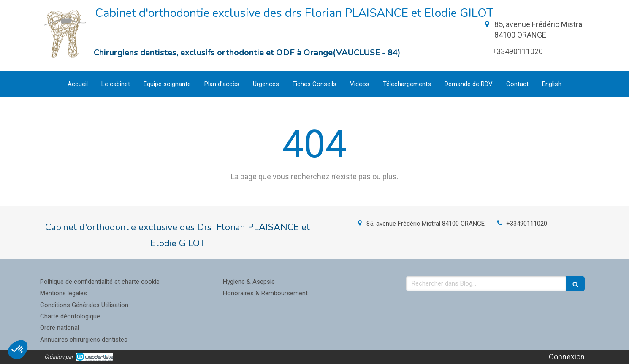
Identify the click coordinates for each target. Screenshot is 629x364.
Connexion (567, 357)
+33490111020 (527, 224)
